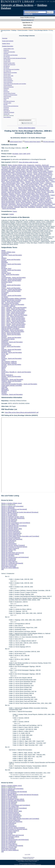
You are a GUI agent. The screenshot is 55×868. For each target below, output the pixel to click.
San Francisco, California (21, 200)
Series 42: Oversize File (9, 565)
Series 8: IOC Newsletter (9, 514)
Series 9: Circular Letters (9, 515)
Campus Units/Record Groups (27, 18)
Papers (15, 211)
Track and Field (6, 382)
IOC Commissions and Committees (11, 69)
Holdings (14, 30)
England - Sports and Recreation (11, 281)
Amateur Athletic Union (9, 49)
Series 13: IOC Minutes (9, 521)
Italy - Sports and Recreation (30, 179)
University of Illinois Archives (17, 5)
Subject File (6, 98)
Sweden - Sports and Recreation (43, 203)
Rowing (32, 198)
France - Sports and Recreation (16, 174)
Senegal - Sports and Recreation (11, 364)
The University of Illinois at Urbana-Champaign (31, 864)
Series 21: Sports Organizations (11, 533)
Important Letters (7, 103)
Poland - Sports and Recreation (11, 346)
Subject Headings (28, 25)
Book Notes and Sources (9, 101)
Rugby (37, 198)
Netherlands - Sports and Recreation (39, 191)
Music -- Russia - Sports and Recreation (13, 324)
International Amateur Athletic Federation (19, 177)
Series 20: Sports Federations (11, 532)
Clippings (6, 90)
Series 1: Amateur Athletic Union (11, 503)
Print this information (48, 142)
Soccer (34, 201)
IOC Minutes (6, 68)
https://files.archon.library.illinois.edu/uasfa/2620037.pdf (22, 412)
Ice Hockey (5, 297)
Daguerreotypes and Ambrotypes (11, 106)
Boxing (24, 168)
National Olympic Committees (10, 73)
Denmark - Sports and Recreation (36, 171)
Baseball (39, 167)
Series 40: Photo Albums (9, 562)
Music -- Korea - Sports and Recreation (23, 186)
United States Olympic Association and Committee (15, 84)
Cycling (46, 170)
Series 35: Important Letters (10, 554)
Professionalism (45, 197)
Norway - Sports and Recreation (11, 334)
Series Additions (7, 117)
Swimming (4, 204)
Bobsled (19, 168)
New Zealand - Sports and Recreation (13, 331)
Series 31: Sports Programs (10, 548)
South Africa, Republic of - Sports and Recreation (16, 372)
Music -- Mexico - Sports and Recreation (13, 321)
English (12, 214)
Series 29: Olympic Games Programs (13, 545)
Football (4, 174)
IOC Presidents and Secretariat (11, 55)
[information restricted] (8, 566)
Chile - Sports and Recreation (34, 170)
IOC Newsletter (7, 60)
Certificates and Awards (9, 112)
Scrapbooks (6, 108)
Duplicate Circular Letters (9, 63)
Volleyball (17, 207)
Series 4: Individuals (8, 508)
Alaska (10, 165)
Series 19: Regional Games (10, 530)
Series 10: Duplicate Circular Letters (13, 517)
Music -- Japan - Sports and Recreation (13, 318)
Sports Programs (7, 96)
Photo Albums (7, 111)
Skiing (29, 201)
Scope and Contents (8, 41)
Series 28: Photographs (9, 544)
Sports (18, 203)
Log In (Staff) (27, 854)
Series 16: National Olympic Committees (14, 526)
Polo (18, 197)
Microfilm (6, 104)
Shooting (18, 201)
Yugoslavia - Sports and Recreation (12, 394)
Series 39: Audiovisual (8, 560)
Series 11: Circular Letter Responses (13, 518)
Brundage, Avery (32, 168)
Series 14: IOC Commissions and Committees (16, 523)
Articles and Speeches (9, 87)
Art (9, 167)
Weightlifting (32, 207)
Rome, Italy (26, 198)
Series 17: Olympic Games (10, 527)
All (2, 569)
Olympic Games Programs (9, 93)
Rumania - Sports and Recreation (11, 358)
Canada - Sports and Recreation (11, 270)
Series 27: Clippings (8, 542)
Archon (26, 863)
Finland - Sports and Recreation (42, 173)
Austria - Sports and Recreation (26, 167)
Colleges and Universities (9, 52)
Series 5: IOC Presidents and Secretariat (14, 509)
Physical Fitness (45, 195)
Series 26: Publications (9, 541)
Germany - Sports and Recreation (37, 174)
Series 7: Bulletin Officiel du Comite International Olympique (20, 512)
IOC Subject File (7, 71)
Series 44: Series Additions (10, 568)
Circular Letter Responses (9, 65)
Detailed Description (8, 46)
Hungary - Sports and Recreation (40, 176)
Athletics (14, 167)
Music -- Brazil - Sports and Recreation (13, 309)
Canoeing (12, 170)
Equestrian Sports (21, 173)
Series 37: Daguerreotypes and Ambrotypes (15, 557)
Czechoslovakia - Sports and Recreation (13, 171)
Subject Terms (6, 44)
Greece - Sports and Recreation (11, 291)
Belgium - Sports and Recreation (11, 264)
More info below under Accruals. (29, 162)
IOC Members (7, 57)
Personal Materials (8, 85)
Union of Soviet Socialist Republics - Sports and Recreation (26, 206)
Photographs (6, 92)
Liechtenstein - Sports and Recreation (13, 305)
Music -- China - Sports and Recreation (13, 312)
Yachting (45, 207)
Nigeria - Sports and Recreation (31, 192)
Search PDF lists (28, 14)
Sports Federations (8, 79)
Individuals (6, 53)
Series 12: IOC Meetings (9, 520)
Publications (6, 88)
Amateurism (6, 50)
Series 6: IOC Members (9, 511)
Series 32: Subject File (9, 550)
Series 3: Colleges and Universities (12, 506)
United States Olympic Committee (12, 385)
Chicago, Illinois (20, 170)
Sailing (11, 200)
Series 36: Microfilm (8, 556)
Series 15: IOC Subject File (10, 524)
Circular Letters (7, 61)
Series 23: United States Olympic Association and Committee (20, 536)
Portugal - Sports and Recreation (30, 197)
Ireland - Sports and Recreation (11, 179)
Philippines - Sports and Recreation (20, 195)
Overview (5, 38)
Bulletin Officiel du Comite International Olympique (15, 58)
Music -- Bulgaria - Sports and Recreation (33, 182)
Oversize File (7, 114)
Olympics (11, 194)
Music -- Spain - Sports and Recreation (20, 189)
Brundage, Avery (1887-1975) (21, 154)
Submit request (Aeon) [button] (15, 142)
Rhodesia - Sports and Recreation (12, 198)
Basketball (46, 167)
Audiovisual (6, 109)
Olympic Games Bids (8, 76)
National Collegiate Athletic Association (13, 327)
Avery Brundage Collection (41, 30)
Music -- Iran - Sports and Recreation (27, 185)
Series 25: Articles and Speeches (12, 539)
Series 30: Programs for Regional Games (14, 547)
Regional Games (7, 77)
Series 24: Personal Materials (11, 538)
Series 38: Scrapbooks (9, 559)
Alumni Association (23, 30)
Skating (24, 201)
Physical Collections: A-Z (27, 20)
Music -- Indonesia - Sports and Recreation (14, 315)
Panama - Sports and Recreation (25, 194)
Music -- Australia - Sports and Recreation (36, 180)
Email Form (31, 858)
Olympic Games (7, 74)
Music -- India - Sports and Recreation (28, 183)
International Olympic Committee (42, 177)
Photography (35, 195)
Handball (26, 176)
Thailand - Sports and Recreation (41, 204)
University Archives (5, 30)
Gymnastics (19, 176)
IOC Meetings (7, 66)
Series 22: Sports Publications (11, 535)
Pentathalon (5, 195)
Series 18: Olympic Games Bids (11, 529)
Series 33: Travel (7, 551)
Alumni (31, 30)
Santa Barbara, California (37, 200)
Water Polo (24, 207)
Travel (5, 100)
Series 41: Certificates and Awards (12, 563)
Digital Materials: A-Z (28, 23)
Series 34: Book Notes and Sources (12, 553)
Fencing (30, 173)
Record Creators (28, 28)
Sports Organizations (8, 80)
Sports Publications (8, 82)
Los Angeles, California (16, 180)
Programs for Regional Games (10, 95)
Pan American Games (42, 194)
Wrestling (39, 207)
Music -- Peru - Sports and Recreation (20, 188)
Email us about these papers (27, 128)
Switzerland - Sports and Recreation (19, 204)
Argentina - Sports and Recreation (12, 255)
